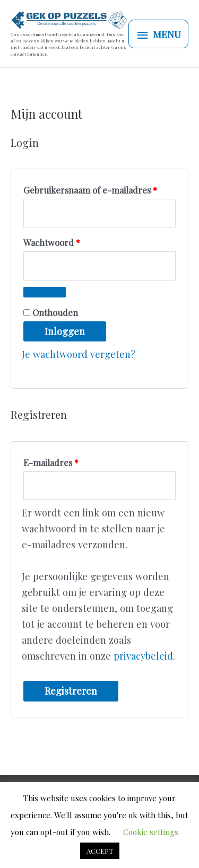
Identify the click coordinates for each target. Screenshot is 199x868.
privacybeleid (143, 656)
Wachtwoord (65, 241)
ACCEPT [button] (100, 851)
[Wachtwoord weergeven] (45, 292)
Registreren (71, 691)
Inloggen (65, 331)
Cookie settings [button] (151, 832)
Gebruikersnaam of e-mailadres (99, 188)
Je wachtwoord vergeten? (79, 354)
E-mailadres (64, 461)
